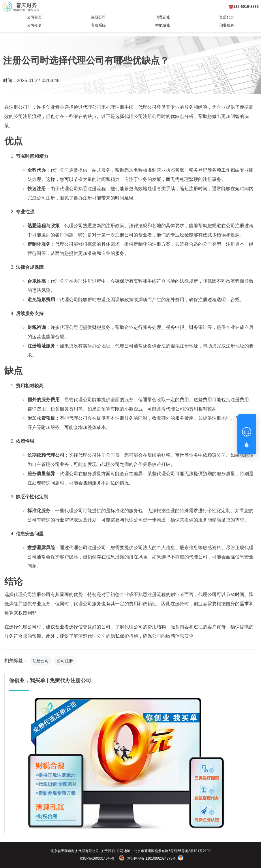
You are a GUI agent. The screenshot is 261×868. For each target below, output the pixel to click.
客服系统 (98, 25)
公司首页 (34, 17)
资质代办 (227, 17)
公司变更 (34, 25)
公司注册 (65, 661)
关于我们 (108, 851)
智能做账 (163, 25)
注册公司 (98, 17)
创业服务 (227, 25)
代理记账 (163, 17)
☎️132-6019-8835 (244, 7)
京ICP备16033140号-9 (97, 858)
